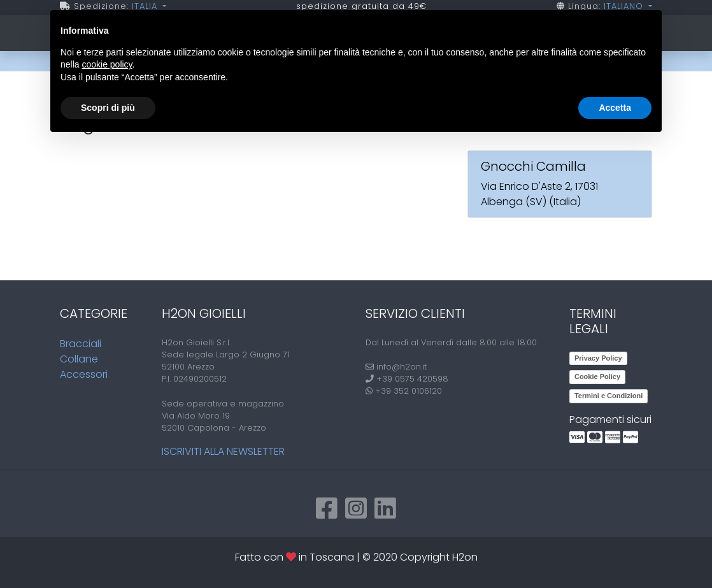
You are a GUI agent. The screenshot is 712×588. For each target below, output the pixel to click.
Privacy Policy (598, 358)
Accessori (84, 374)
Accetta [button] (615, 108)
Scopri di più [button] (108, 108)
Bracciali (81, 344)
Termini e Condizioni (609, 396)
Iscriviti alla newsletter (223, 451)
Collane (79, 359)
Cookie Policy (597, 376)
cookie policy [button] (107, 64)
